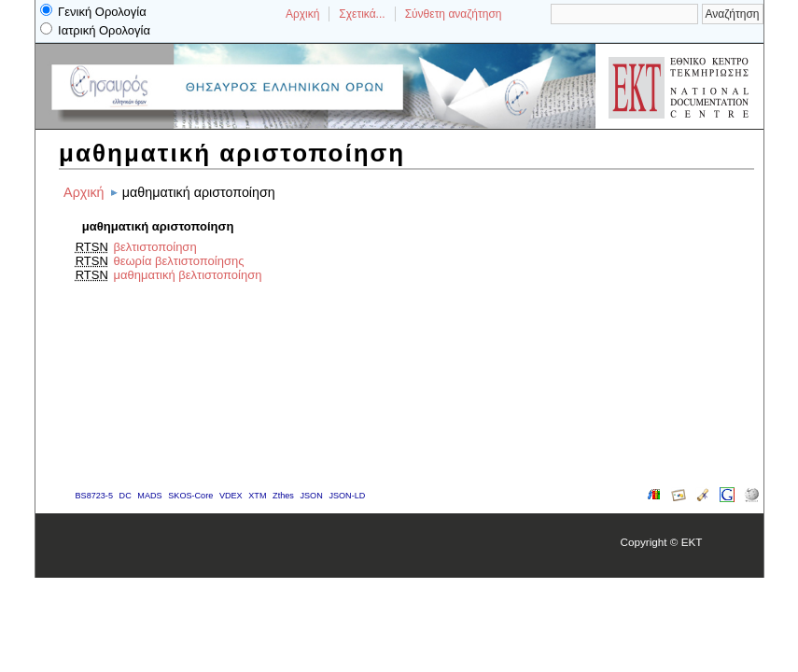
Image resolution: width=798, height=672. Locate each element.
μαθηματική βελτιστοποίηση (187, 275)
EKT (692, 542)
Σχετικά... (362, 14)
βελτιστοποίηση (154, 247)
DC (126, 496)
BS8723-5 (94, 496)
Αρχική (302, 14)
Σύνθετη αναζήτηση (454, 14)
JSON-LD (347, 496)
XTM (257, 496)
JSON (311, 496)
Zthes (283, 496)
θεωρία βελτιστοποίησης (178, 261)
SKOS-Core (190, 496)
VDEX (231, 496)
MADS (149, 496)
